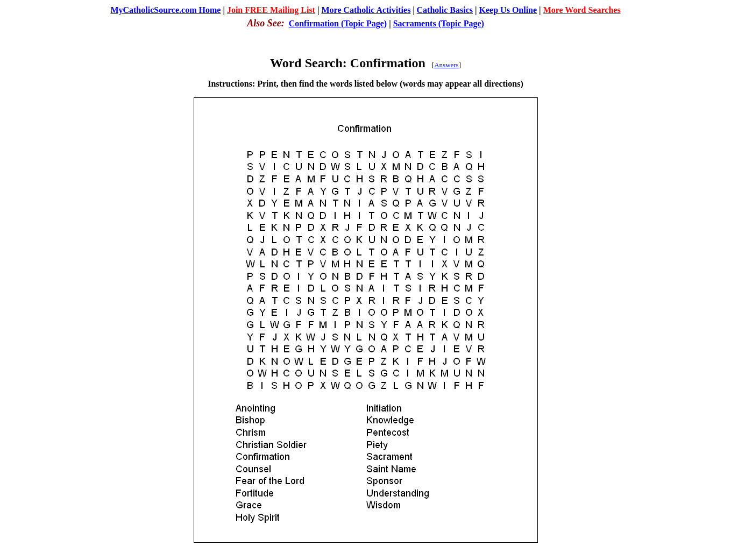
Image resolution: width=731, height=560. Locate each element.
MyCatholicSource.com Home (165, 10)
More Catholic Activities (366, 10)
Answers (446, 65)
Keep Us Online (508, 10)
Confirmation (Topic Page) (338, 23)
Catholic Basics (445, 10)
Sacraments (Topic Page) (439, 23)
